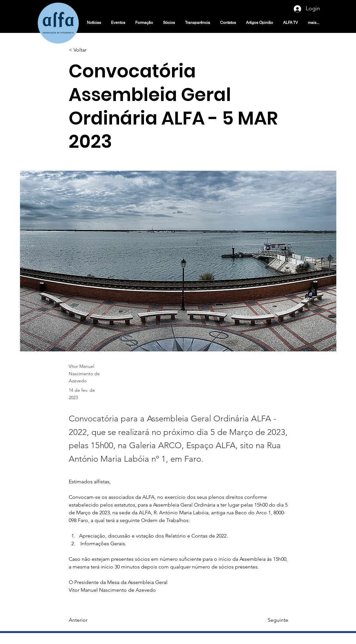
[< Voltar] (90, 50)
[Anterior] (90, 620)
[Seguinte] (272, 620)
